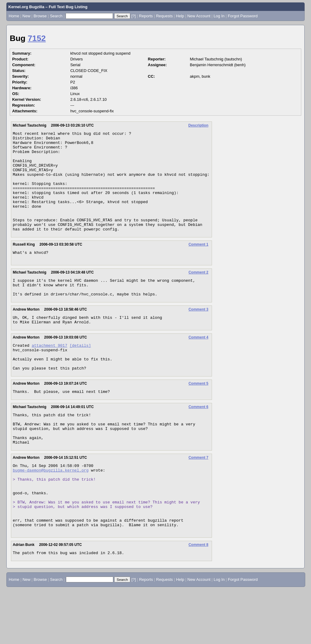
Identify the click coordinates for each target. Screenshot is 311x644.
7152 (37, 38)
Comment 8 (198, 598)
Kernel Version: (27, 99)
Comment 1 (198, 264)
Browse (40, 16)
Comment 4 (198, 365)
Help (180, 16)
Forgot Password (243, 16)
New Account (199, 16)
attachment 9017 (49, 373)
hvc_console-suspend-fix (92, 111)
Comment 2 (198, 294)
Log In (219, 16)
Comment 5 (198, 416)
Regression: (24, 105)
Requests (164, 16)
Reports (146, 16)
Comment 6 (198, 441)
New (26, 16)
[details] (80, 373)
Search (56, 16)
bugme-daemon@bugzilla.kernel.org (51, 512)
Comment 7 (198, 498)
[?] (133, 16)
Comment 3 (198, 335)
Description (198, 125)
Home (14, 16)
